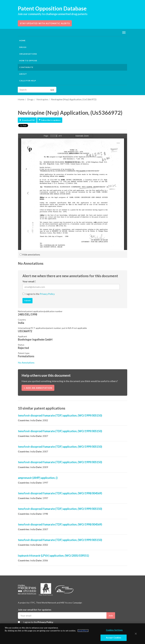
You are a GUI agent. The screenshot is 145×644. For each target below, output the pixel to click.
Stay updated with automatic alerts (45, 23)
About (23, 74)
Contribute (26, 67)
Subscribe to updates (50, 120)
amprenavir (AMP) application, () (38, 478)
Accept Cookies (114, 638)
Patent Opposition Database (52, 8)
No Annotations (26, 362)
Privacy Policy (47, 294)
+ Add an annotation (38, 388)
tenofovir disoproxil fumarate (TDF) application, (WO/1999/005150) (60, 415)
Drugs (30, 99)
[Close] (136, 634)
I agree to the (40, 294)
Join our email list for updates (35, 610)
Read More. (83, 631)
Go (52, 90)
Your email (29, 281)
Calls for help (28, 81)
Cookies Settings (114, 630)
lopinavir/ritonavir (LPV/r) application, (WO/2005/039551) (53, 556)
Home (22, 40)
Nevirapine (42, 99)
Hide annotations (30, 254)
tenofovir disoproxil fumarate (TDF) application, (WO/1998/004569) (60, 493)
